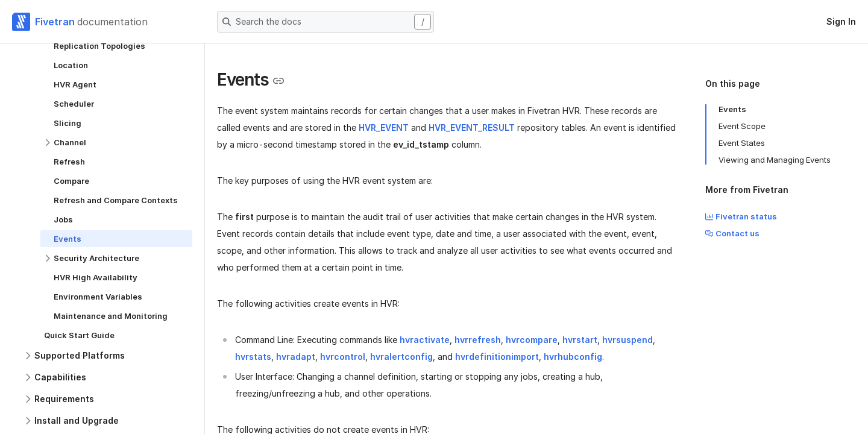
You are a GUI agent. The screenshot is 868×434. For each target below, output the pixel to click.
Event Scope (742, 126)
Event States (742, 143)
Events (732, 109)
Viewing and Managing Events (775, 160)
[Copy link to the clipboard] (278, 81)
